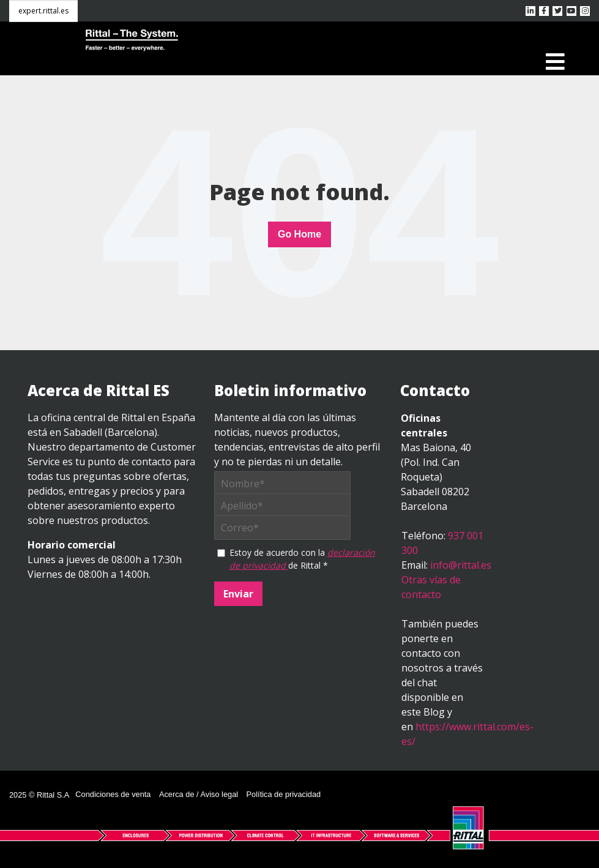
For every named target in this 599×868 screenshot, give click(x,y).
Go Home (299, 234)
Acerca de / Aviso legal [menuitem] (199, 794)
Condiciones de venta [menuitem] (113, 794)
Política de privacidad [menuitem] (284, 794)
